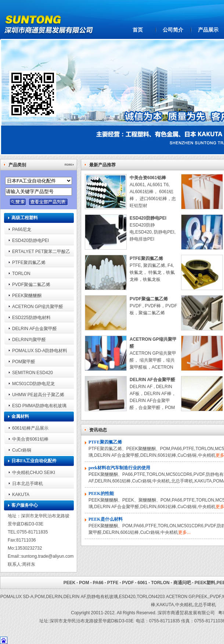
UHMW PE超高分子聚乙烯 (38, 395)
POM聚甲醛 (24, 361)
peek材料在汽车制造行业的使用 (119, 468)
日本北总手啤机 (28, 483)
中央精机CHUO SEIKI (34, 472)
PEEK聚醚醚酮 (27, 295)
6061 (142, 583)
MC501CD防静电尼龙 (33, 383)
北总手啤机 (205, 605)
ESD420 (127, 596)
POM (84, 583)
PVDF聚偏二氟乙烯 (31, 284)
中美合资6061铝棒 (30, 439)
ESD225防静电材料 (31, 317)
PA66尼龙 (22, 229)
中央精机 (184, 605)
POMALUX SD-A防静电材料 (40, 350)
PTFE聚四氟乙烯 (29, 262)
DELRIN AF (74, 596)
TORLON (21, 273)
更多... (184, 532)
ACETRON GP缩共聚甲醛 (38, 306)
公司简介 (173, 30)
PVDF (128, 583)
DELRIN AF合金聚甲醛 (35, 328)
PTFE (113, 583)
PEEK (70, 583)
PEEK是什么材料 (106, 519)
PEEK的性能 (101, 493)
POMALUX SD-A (17, 596)
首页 (138, 30)
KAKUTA (21, 494)
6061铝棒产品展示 (30, 428)
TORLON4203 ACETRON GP (165, 596)
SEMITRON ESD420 (32, 372)
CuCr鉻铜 (22, 450)
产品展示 (208, 30)
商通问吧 (182, 583)
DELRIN (54, 596)
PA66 (98, 583)
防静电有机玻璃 (102, 596)
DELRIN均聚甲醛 (29, 339)
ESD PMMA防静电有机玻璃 (39, 406)
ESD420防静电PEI (30, 240)
